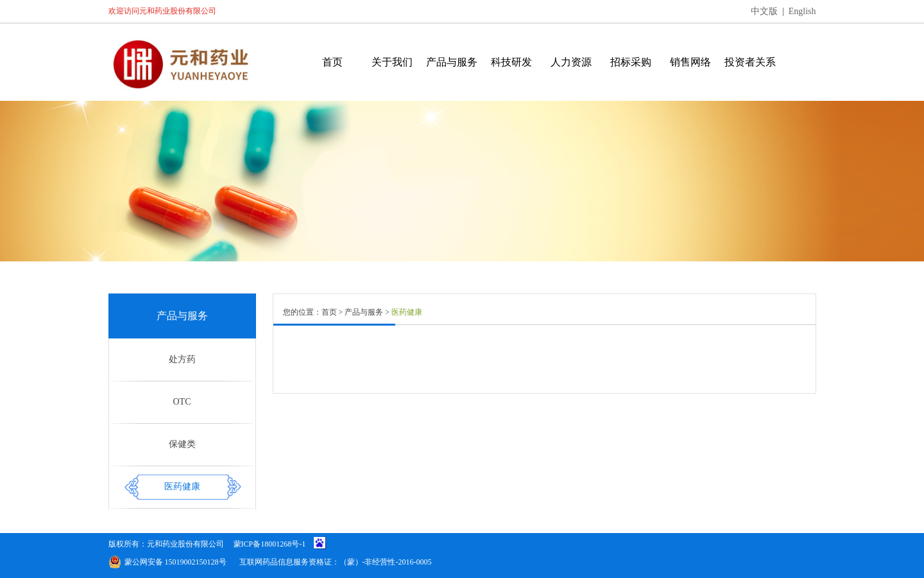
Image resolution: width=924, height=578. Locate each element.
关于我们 (392, 62)
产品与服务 (452, 62)
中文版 (764, 11)
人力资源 (571, 62)
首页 (332, 62)
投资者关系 (750, 62)
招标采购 (631, 62)
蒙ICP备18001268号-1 (270, 544)
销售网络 (690, 62)
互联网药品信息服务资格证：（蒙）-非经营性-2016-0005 (336, 562)
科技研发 (511, 62)
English (802, 11)
